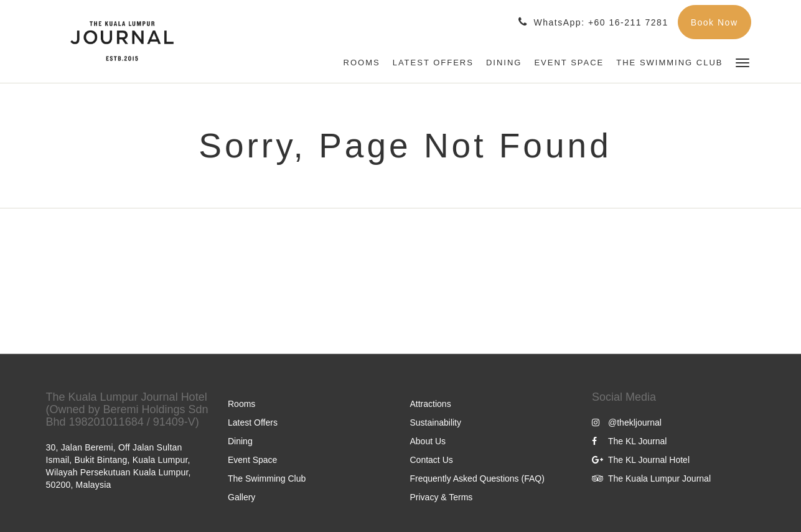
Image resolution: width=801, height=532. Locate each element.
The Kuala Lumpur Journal (651, 478)
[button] (742, 62)
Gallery (241, 497)
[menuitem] (362, 63)
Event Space (252, 460)
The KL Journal (629, 441)
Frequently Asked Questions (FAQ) (477, 478)
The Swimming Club (267, 478)
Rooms (241, 404)
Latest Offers (253, 422)
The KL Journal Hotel (641, 460)
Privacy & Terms (442, 497)
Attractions (431, 404)
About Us (428, 441)
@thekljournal (627, 422)
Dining (240, 441)
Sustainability (436, 422)
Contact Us (432, 460)
